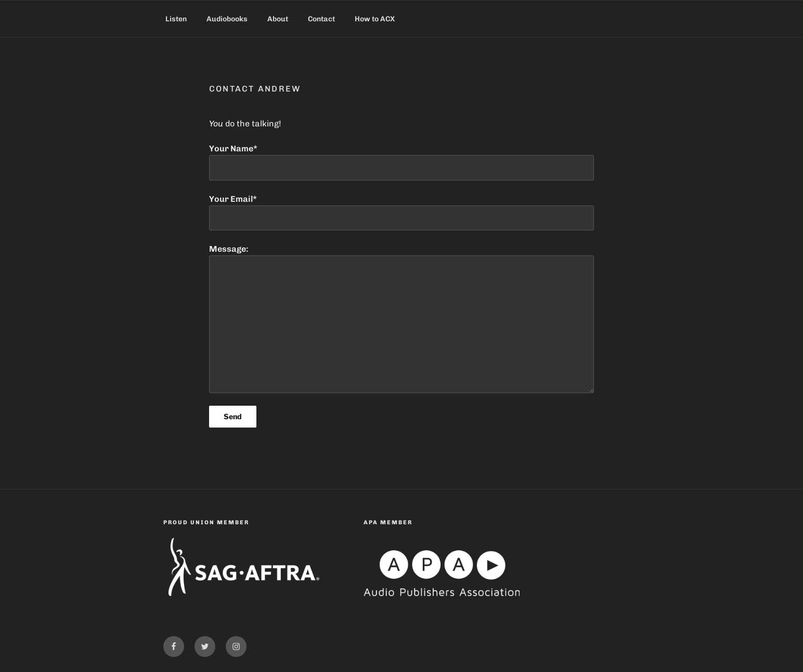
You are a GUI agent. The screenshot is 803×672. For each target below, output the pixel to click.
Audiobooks (227, 19)
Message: (401, 318)
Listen (176, 19)
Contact (321, 19)
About (278, 19)
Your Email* (401, 212)
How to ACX (375, 19)
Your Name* (401, 162)
